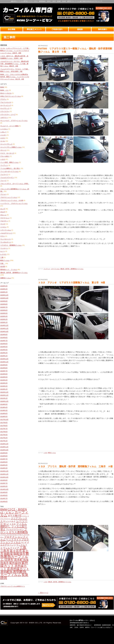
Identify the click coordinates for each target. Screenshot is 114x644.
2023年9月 (4, 365)
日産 (3, 263)
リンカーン (4, 248)
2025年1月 (4, 322)
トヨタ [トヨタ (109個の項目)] (13, 524)
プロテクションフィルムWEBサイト (13, 586)
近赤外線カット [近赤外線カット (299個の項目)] (18, 569)
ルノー (3, 251)
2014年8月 (4, 495)
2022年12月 (4, 392)
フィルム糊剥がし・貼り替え (10, 168)
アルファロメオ (6, 102)
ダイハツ (3, 150)
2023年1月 (4, 389)
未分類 (3, 266)
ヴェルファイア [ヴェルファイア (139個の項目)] (11, 548)
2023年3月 (4, 383)
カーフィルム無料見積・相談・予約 (57, 603)
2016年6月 (4, 462)
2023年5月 (4, 377)
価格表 (80, 29)
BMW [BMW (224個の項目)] (4, 509)
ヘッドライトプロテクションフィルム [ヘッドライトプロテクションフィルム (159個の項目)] (15, 541)
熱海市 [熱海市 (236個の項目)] (5, 563)
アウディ (3, 99)
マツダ (3, 224)
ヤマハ (3, 236)
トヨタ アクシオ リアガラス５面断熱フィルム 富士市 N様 (72, 283)
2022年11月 (4, 395)
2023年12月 (4, 359)
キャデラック (5, 108)
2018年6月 (4, 413)
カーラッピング (6, 105)
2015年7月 (4, 483)
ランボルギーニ (6, 242)
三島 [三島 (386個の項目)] (23, 548)
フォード (3, 181)
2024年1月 (4, 356)
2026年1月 (4, 292)
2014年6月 (4, 502)
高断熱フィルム (6, 278)
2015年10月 (4, 477)
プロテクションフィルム (9, 197)
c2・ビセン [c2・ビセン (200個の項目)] (7, 513)
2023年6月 (4, 374)
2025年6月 (4, 310)
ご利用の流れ (57, 29)
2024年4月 (4, 350)
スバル (3, 141)
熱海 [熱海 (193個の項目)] (26, 560)
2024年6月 (4, 344)
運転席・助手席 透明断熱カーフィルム (14, 273)
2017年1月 (4, 441)
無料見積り (103, 29)
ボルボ (3, 212)
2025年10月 (4, 298)
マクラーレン (5, 218)
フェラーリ (4, 174)
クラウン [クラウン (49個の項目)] (25, 516)
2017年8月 (4, 426)
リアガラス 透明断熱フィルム (11, 245)
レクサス (3, 254)
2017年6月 (4, 432)
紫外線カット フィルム (9, 270)
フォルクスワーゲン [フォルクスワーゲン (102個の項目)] (15, 530)
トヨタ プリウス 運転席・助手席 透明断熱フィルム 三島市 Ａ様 (75, 466)
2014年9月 (4, 492)
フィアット (4, 165)
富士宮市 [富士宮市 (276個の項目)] (16, 551)
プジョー (3, 194)
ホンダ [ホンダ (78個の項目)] (24, 543)
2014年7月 (4, 498)
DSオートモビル (6, 93)
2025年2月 (4, 319)
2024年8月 (4, 338)
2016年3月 (4, 468)
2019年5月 (4, 404)
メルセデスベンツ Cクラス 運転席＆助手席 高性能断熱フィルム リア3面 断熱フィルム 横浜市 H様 (14, 64)
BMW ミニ (4, 90)
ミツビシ (3, 227)
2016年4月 (4, 465)
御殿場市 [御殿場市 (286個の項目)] (19, 554)
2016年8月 (4, 456)
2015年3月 (4, 486)
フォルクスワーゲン (7, 178)
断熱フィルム (5, 260)
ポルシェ (3, 215)
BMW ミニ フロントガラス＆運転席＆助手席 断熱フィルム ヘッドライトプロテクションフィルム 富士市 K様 (15, 77)
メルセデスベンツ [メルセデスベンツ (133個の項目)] (15, 544)
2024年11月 (4, 328)
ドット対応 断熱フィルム (9, 162)
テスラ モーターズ (7, 153)
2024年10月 (4, 332)
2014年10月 (4, 489)
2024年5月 (4, 347)
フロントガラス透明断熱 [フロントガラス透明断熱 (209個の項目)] (14, 531)
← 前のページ (43, 593)
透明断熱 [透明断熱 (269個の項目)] (6, 572)
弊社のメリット (35, 29)
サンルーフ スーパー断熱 (9, 126)
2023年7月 (4, 371)
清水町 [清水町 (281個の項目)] (18, 560)
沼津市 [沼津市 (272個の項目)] (9, 560)
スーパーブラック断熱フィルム (11, 147)
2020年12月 (4, 401)
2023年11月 (4, 362)
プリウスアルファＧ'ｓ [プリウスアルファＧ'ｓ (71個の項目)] (15, 534)
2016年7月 (4, 459)
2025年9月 (4, 301)
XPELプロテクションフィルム (11, 96)
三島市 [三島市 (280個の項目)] (5, 551)
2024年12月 (4, 325)
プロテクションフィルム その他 (12, 200)
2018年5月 (4, 417)
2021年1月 (4, 398)
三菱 (2, 257)
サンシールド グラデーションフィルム (14, 121)
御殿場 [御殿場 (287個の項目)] (8, 554)
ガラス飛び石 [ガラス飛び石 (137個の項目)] (15, 516)
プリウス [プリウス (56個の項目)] (3, 535)
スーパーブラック (6, 144)
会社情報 (12, 29)
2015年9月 (4, 480)
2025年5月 (4, 313)
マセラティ (4, 221)
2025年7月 (4, 307)
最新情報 (57, 37)
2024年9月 (4, 335)
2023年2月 (4, 386)
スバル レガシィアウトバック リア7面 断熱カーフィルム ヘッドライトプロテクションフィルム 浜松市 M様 (15, 51)
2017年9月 (4, 423)
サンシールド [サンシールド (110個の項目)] (9, 521)
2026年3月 (4, 286)
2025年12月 (4, 295)
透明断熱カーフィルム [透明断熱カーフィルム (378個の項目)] (13, 573)
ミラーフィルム (6, 230)
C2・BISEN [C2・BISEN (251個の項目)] (19, 509)
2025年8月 (4, 304)
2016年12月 (4, 444)
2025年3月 (4, 316)
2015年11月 (4, 474)
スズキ (3, 138)
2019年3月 (4, 410)
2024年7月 (4, 341)
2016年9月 (4, 453)
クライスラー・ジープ (8, 114)
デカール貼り (5, 156)
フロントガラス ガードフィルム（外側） (15, 184)
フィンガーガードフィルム (9, 171)
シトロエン (4, 129)
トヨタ (3, 159)
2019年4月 (4, 407)
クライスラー (5, 111)
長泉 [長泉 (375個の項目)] (25, 575)
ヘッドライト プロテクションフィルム (14, 203)
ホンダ (3, 209)
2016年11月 (4, 447)
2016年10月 (4, 450)
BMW (2, 87)
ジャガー (3, 135)
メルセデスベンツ (6, 233)
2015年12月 (4, 471)
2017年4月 (4, 435)
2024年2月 (4, 353)
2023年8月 (4, 368)
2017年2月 (4, 438)
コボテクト (4, 118)
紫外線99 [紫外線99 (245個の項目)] (15, 563)
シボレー (3, 132)
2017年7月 (4, 429)
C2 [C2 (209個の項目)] (9, 510)
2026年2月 (4, 289)
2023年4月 (4, 380)
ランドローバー (6, 239)
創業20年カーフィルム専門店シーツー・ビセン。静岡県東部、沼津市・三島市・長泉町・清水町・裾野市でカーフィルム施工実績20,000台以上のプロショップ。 (57, 1)
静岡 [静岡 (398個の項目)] (4, 578)
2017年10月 (4, 420)
